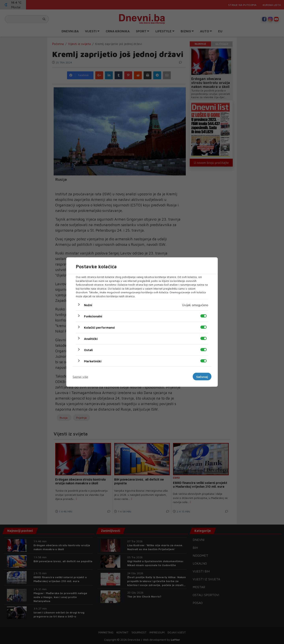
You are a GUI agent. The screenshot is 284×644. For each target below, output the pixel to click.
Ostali (88, 350)
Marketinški (93, 361)
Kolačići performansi (99, 327)
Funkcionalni (93, 316)
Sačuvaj (202, 377)
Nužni (88, 305)
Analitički (91, 339)
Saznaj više (80, 377)
